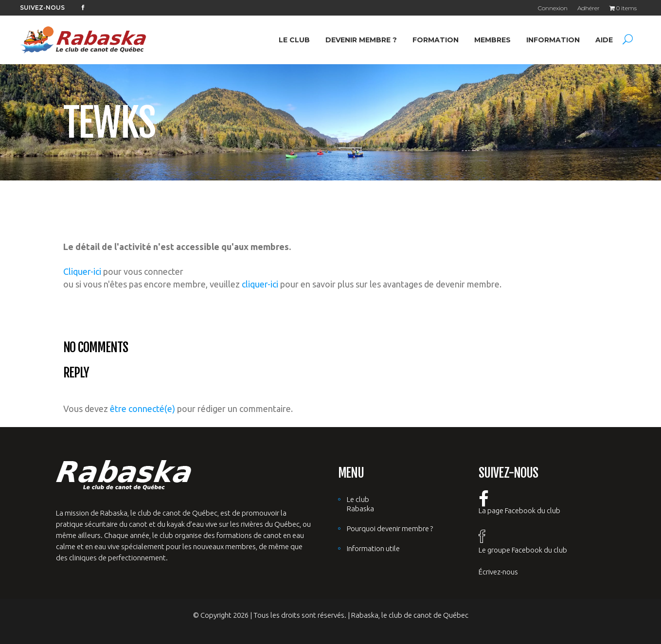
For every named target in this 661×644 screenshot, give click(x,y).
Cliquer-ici (82, 271)
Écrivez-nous (498, 572)
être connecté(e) (143, 409)
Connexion (553, 8)
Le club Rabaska (360, 504)
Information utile (373, 548)
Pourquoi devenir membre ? (390, 528)
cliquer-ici (260, 284)
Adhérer (589, 8)
